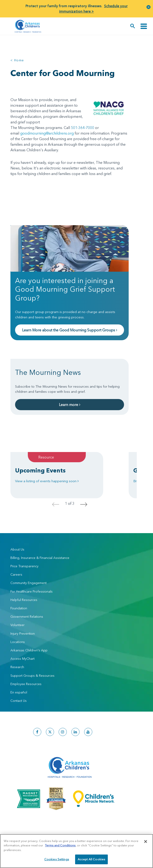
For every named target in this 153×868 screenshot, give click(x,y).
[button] (149, 7)
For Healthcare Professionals (32, 591)
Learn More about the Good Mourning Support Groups (70, 330)
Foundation (19, 608)
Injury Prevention (23, 634)
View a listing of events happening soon (47, 481)
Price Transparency (24, 566)
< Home (17, 60)
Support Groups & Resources (32, 676)
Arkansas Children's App (29, 650)
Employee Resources (26, 684)
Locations (18, 642)
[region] (76, 851)
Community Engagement (29, 583)
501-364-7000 (83, 128)
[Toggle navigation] (144, 26)
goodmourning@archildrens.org (47, 133)
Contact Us (19, 701)
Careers (16, 574)
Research (17, 667)
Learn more (70, 405)
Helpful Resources (24, 600)
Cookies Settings (57, 859)
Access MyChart (22, 659)
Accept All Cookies (91, 859)
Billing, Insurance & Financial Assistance (40, 558)
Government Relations (27, 617)
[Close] (146, 842)
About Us (17, 549)
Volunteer (18, 625)
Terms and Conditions (60, 845)
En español (19, 692)
